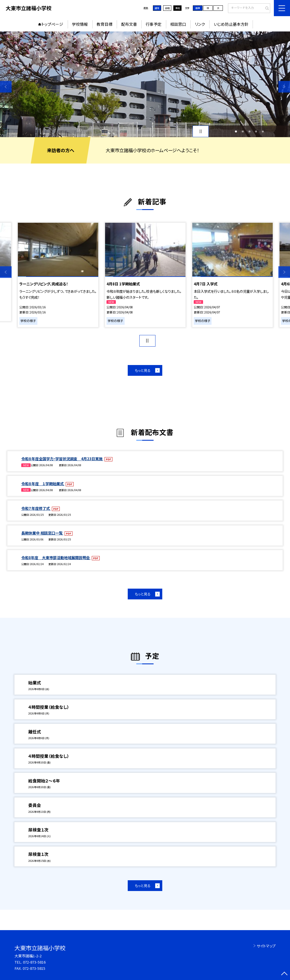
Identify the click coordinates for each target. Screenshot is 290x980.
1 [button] (236, 131)
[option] (145, 84)
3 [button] (250, 131)
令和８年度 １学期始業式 (43, 484)
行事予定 (153, 24)
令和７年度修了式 (36, 508)
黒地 (178, 8)
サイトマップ (266, 946)
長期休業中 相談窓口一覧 (42, 533)
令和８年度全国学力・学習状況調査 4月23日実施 (62, 459)
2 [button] (243, 131)
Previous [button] (6, 87)
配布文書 (129, 24)
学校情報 (80, 24)
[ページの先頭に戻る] (284, 974)
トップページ (52, 24)
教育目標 (105, 24)
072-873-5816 (34, 962)
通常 (157, 8)
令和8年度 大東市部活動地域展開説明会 (56, 558)
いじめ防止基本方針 (231, 24)
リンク (200, 24)
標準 (198, 8)
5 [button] (263, 131)
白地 (167, 8)
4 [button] (256, 131)
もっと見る (143, 370)
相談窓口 (178, 24)
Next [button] (284, 87)
